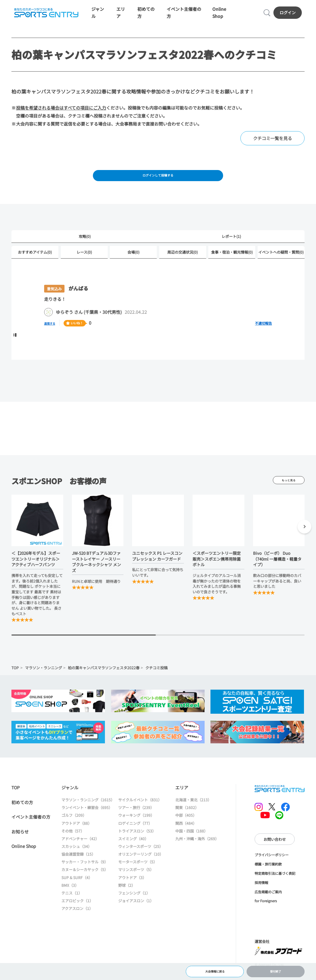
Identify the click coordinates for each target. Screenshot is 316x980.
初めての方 (22, 811)
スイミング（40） (133, 848)
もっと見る (289, 489)
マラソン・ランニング (44, 677)
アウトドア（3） (132, 886)
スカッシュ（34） (77, 855)
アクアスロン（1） (77, 918)
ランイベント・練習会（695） (87, 817)
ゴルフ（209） (74, 824)
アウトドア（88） (77, 832)
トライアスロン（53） (137, 840)
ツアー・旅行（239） (136, 817)
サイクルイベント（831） (140, 809)
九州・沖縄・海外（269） (197, 848)
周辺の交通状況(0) (183, 261)
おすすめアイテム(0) (35, 261)
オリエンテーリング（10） (141, 863)
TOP (15, 677)
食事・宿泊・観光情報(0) (232, 261)
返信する (53, 332)
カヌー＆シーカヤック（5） (85, 879)
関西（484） (186, 832)
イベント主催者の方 (31, 826)
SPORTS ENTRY (45, 15)
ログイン (289, 15)
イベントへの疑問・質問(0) (281, 261)
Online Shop (24, 855)
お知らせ (20, 841)
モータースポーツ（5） (138, 871)
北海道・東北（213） (193, 809)
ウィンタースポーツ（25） (141, 855)
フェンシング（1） (134, 902)
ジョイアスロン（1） (136, 910)
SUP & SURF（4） (77, 886)
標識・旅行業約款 (268, 873)
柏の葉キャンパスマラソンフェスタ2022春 (104, 677)
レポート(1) (231, 245)
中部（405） (186, 824)
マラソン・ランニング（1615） (88, 809)
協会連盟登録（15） (78, 863)
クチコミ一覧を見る (272, 143)
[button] (304, 537)
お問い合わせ (275, 848)
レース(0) (84, 261)
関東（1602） (187, 817)
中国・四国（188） (191, 840)
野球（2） (127, 894)
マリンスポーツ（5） (136, 879)
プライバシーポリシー (272, 864)
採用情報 (261, 892)
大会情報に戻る (215, 970)
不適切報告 (263, 332)
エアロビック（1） (77, 910)
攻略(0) (85, 245)
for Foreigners (266, 910)
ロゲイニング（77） (135, 832)
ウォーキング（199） (136, 824)
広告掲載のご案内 (268, 901)
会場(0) (133, 261)
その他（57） (73, 840)
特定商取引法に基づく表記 (275, 882)
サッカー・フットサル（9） (85, 871)
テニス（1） (72, 902)
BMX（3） (70, 894)
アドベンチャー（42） (80, 848)
